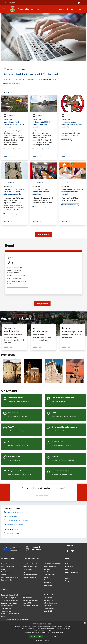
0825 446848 (9, 606)
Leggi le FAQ (27, 603)
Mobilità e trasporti (29, 577)
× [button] (85, 623)
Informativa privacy (50, 603)
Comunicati (9, 116)
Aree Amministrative (8, 566)
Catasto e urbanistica (30, 575)
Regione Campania (9, 3)
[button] (43, 641)
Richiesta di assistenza (30, 606)
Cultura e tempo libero (30, 566)
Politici (3, 575)
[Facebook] (67, 9)
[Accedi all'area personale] (79, 3)
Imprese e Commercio (30, 572)
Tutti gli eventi (42, 304)
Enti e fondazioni (7, 572)
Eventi (67, 578)
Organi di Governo (7, 564)
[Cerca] (83, 9)
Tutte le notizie (43, 234)
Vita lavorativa (27, 569)
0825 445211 (12, 603)
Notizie (9, 69)
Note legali (47, 606)
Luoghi (68, 581)
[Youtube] (72, 9)
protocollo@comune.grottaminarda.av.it (15, 619)
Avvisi (65, 116)
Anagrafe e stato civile (30, 564)
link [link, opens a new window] (62, 632)
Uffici (3, 569)
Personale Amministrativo (10, 577)
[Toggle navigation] (4, 9)
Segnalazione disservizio (31, 600)
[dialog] (43, 633)
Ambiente (47, 577)
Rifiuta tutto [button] (51, 636)
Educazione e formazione (52, 564)
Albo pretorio (48, 600)
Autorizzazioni (49, 585)
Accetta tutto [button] (36, 636)
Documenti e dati (7, 580)
